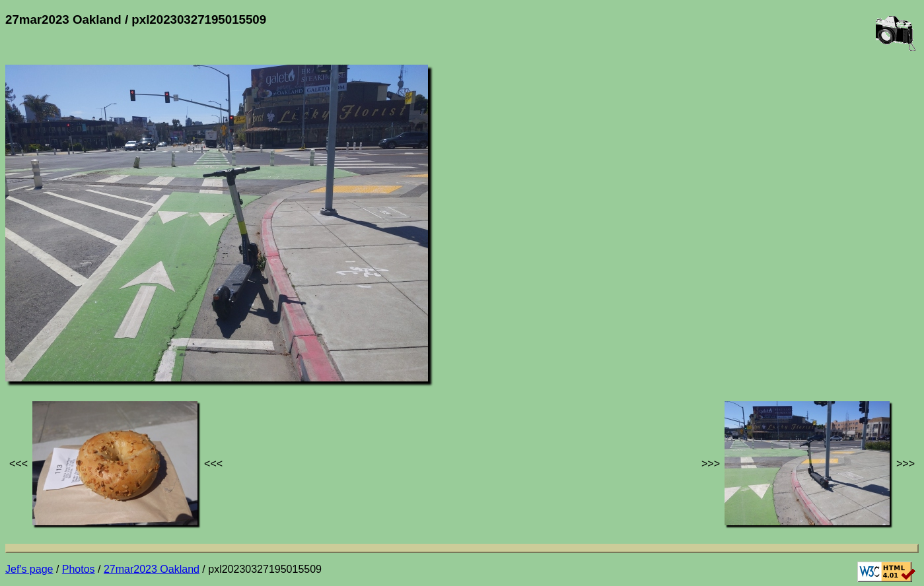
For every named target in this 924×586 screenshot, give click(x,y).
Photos (79, 569)
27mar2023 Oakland (152, 569)
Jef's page (29, 569)
